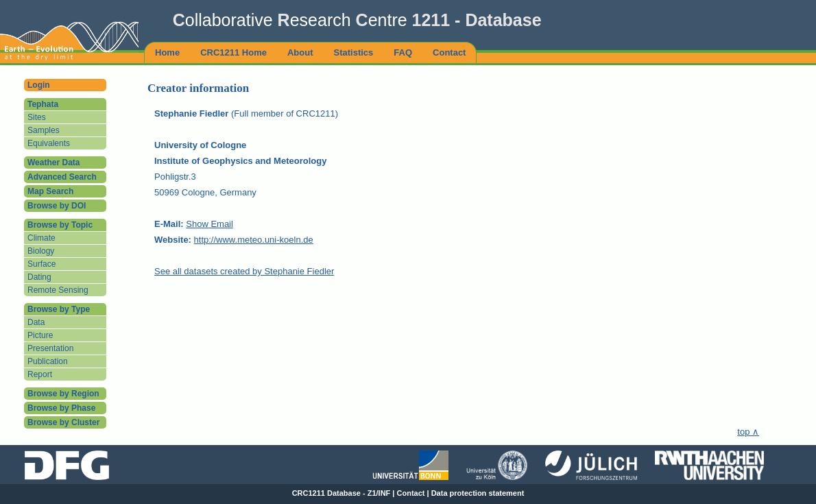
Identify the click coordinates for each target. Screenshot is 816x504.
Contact (411, 493)
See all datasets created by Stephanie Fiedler (244, 271)
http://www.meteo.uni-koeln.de (254, 240)
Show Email (209, 224)
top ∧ (748, 432)
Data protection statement (478, 493)
